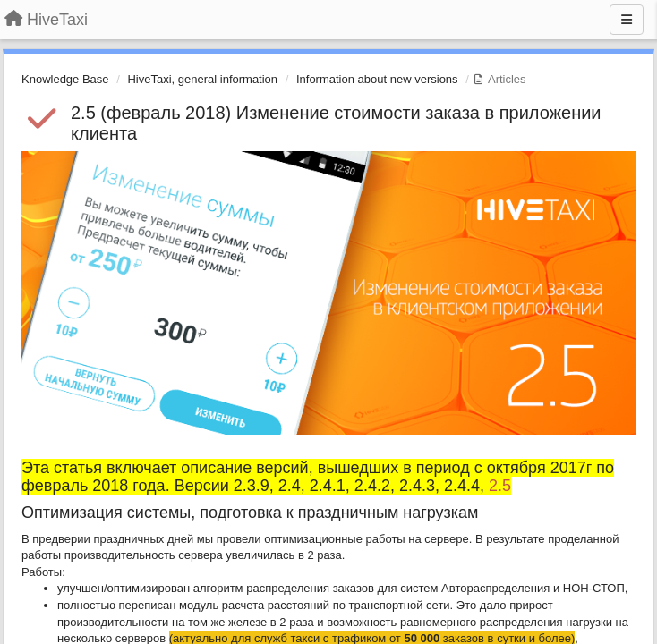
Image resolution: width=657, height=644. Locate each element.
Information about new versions (377, 79)
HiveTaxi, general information (202, 79)
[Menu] (627, 20)
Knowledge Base (65, 79)
